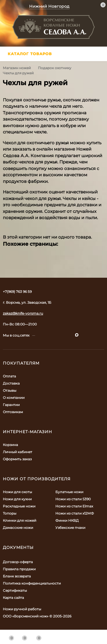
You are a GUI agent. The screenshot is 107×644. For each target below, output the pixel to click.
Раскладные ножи (19, 506)
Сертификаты (15, 590)
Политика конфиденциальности (32, 583)
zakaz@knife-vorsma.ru (23, 313)
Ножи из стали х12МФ (75, 513)
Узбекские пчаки (70, 528)
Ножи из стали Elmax (74, 506)
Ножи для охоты (17, 492)
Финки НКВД (67, 520)
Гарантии (11, 405)
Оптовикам (13, 412)
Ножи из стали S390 (73, 499)
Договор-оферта (18, 562)
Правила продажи (19, 569)
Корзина (10, 445)
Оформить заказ (17, 459)
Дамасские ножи (18, 528)
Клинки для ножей (20, 520)
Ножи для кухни (17, 499)
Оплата (9, 376)
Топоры (10, 513)
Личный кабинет (18, 452)
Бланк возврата (17, 576)
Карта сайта (13, 598)
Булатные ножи (69, 492)
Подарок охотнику (55, 68)
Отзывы (10, 390)
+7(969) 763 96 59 (17, 292)
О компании (14, 398)
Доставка (11, 383)
